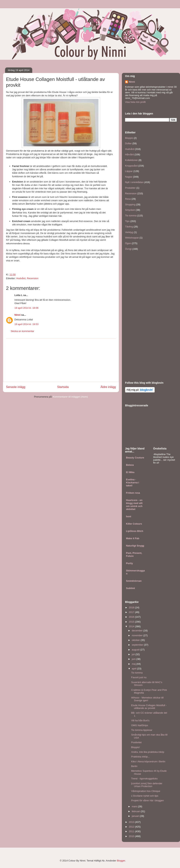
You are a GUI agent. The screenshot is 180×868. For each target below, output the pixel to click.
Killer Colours (134, 524)
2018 (132, 607)
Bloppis (129, 138)
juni (134, 659)
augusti (136, 650)
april (134, 669)
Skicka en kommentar (22, 331)
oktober (136, 640)
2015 (132, 622)
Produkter (130, 188)
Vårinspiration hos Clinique (146, 791)
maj (134, 664)
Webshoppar (132, 238)
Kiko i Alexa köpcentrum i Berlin (148, 761)
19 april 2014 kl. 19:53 (26, 324)
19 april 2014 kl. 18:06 (26, 308)
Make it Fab (133, 538)
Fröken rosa (133, 493)
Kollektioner (131, 160)
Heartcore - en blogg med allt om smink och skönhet (134, 505)
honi (129, 516)
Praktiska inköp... (140, 757)
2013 (132, 822)
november (138, 635)
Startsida (63, 387)
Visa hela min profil (135, 102)
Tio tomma (131, 216)
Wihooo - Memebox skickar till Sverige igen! (147, 699)
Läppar (129, 171)
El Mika (130, 472)
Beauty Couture (135, 458)
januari (136, 816)
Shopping (130, 204)
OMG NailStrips (139, 725)
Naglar (129, 177)
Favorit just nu (139, 677)
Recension (33, 278)
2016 (132, 617)
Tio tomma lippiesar (142, 730)
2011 (132, 831)
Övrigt (128, 249)
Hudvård (21, 278)
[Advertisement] (61, 360)
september (138, 645)
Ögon (128, 243)
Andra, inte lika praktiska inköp (148, 752)
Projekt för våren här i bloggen (147, 800)
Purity (129, 563)
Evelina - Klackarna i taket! (132, 483)
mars (135, 806)
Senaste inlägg (16, 387)
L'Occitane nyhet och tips (145, 796)
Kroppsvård (131, 166)
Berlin (134, 766)
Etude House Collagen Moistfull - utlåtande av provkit (149, 707)
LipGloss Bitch (135, 531)
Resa (128, 199)
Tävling (129, 227)
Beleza (130, 465)
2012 (132, 827)
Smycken (130, 210)
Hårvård (129, 154)
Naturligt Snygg (135, 546)
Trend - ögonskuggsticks (144, 779)
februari (136, 811)
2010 (132, 836)
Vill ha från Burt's (140, 720)
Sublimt (130, 588)
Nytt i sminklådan (134, 182)
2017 (132, 612)
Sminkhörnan (134, 581)
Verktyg (129, 232)
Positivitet (136, 742)
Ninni (18, 315)
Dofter (128, 143)
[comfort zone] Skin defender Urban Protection (147, 785)
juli (134, 654)
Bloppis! (135, 747)
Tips (127, 221)
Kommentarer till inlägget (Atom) (70, 397)
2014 (132, 626)
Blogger (121, 861)
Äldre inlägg (108, 387)
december (138, 631)
